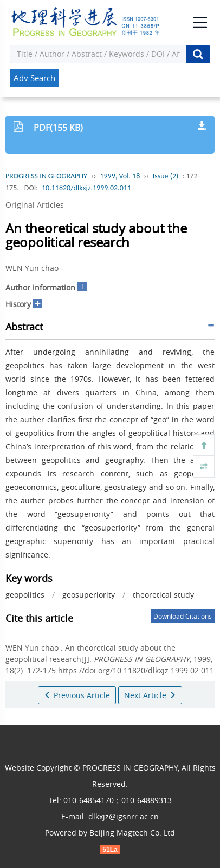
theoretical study (163, 595)
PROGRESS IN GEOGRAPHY (46, 176)
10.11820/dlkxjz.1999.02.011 (86, 188)
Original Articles (35, 205)
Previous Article (77, 695)
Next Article (150, 695)
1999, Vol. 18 (120, 176)
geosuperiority (89, 595)
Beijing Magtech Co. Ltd (132, 833)
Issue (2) (166, 176)
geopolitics (25, 595)
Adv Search (34, 78)
